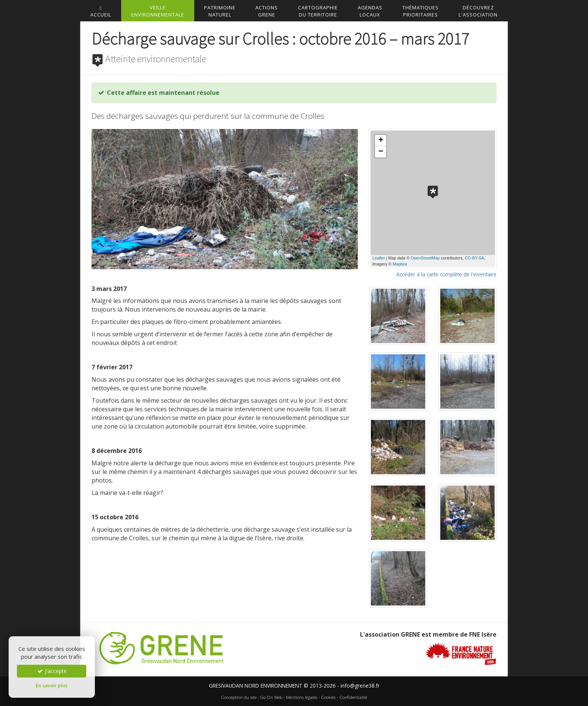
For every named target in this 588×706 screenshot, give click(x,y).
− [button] (381, 152)
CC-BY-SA (474, 258)
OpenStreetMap (425, 258)
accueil (101, 12)
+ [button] (381, 141)
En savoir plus (52, 685)
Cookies (328, 697)
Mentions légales (302, 697)
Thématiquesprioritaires (421, 11)
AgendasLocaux (370, 11)
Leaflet (379, 258)
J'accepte (52, 671)
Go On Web (271, 697)
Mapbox (400, 264)
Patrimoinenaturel (220, 11)
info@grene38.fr (360, 686)
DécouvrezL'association (478, 11)
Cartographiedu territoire (318, 11)
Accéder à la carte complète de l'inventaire (446, 274)
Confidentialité (353, 697)
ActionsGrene (267, 11)
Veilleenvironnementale (158, 11)
